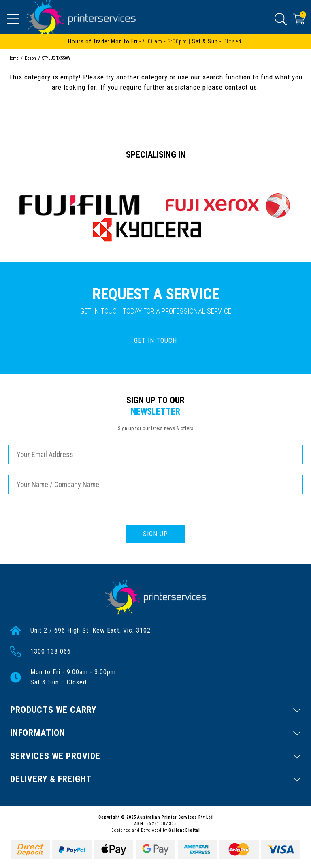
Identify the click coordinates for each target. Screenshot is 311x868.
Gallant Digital (184, 830)
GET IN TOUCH (155, 341)
